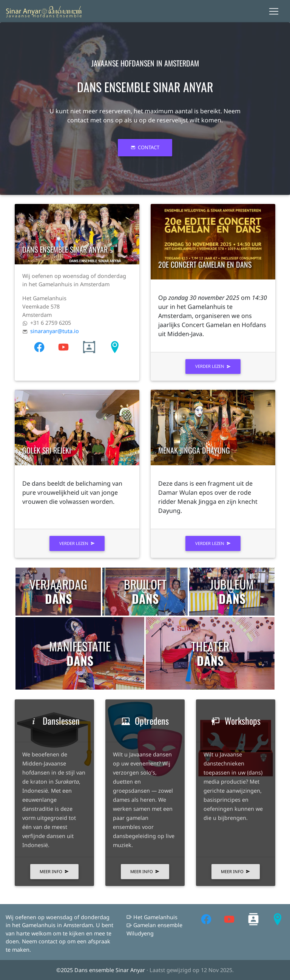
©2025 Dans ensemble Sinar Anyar (101, 970)
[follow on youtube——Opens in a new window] (45, 347)
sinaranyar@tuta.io (55, 331)
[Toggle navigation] (274, 11)
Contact (145, 147)
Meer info (54, 871)
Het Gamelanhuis (152, 917)
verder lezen (213, 366)
